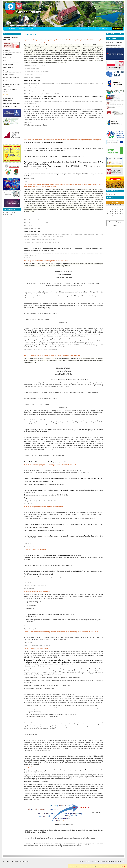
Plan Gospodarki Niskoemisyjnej (8, 99)
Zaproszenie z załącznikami (31, 629)
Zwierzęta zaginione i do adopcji (10, 91)
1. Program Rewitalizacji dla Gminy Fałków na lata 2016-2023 (40, 501)
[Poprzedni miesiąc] (107, 202)
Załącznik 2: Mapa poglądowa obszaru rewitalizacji (37, 71)
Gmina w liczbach (8, 74)
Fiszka (26, 182)
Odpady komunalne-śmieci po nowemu (11, 85)
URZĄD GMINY (11, 29)
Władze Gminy (8, 54)
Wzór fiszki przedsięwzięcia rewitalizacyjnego (36, 547)
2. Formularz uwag (29, 589)
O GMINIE (22, 29)
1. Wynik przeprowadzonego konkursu (35, 125)
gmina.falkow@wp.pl (36, 166)
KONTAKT (31, 29)
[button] (20, 54)
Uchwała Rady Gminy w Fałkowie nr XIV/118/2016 (37, 646)
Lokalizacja (7, 81)
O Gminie (6, 61)
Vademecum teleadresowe (11, 78)
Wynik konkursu (28, 258)
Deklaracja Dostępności (113, 46)
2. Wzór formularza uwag (31, 504)
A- (100, 28)
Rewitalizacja (7, 95)
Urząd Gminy (7, 57)
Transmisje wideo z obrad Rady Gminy (11, 39)
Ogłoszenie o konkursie (30, 217)
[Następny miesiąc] (123, 202)
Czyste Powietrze (8, 67)
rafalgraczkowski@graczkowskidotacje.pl (52, 577)
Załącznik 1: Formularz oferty (32, 69)
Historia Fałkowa (8, 64)
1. (36, 586)
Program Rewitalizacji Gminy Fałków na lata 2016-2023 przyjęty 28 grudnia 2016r (45, 462)
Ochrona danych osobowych (115, 42)
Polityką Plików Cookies (111, 866)
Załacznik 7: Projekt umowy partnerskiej (36, 88)
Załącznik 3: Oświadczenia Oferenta (33, 74)
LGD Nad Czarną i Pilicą (10, 107)
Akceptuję (122, 866)
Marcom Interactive (118, 861)
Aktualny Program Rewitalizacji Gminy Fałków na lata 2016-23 (40, 350)
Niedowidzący (118, 28)
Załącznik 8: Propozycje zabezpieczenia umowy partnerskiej (40, 91)
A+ (103, 28)
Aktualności (7, 51)
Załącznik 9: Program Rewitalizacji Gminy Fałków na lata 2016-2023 (42, 94)
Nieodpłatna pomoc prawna (12, 104)
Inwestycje (6, 71)
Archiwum (108, 28)
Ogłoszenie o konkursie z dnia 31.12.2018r (35, 66)
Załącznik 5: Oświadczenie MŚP (32, 80)
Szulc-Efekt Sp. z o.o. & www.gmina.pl (99, 861)
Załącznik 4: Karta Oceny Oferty (32, 77)
